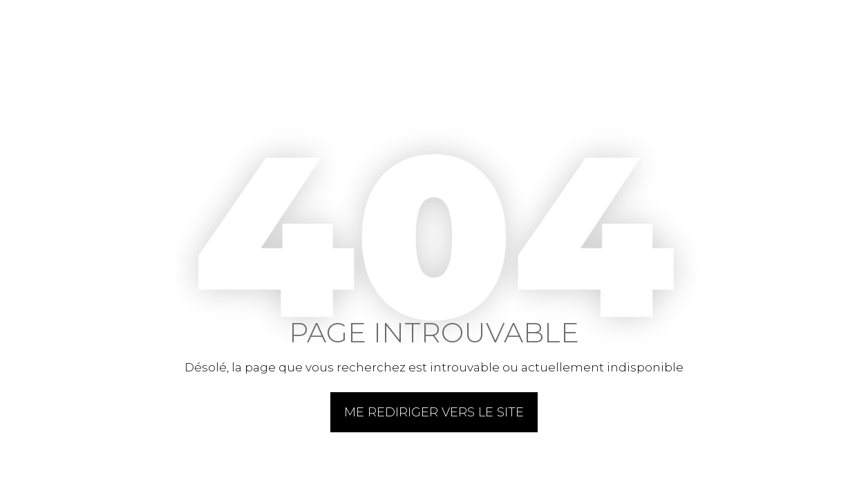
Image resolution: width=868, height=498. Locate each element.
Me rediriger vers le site (434, 412)
